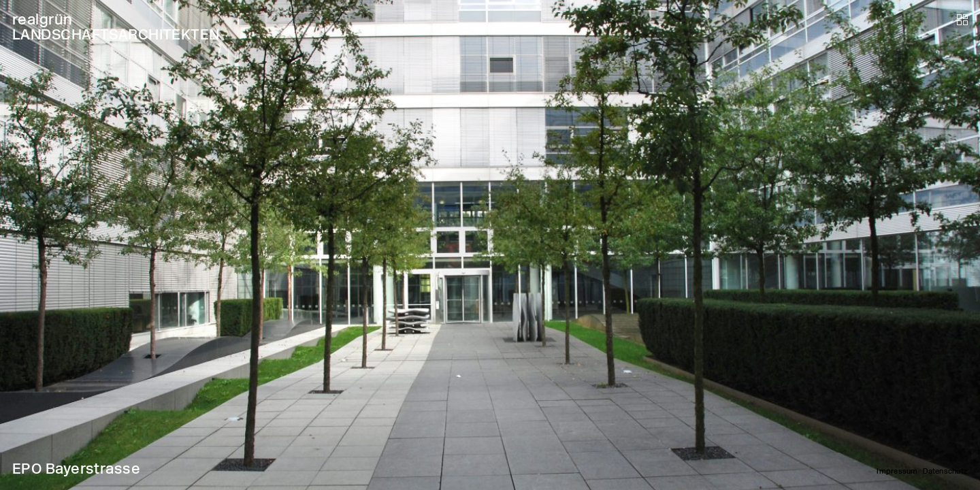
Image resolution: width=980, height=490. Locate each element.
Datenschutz (945, 471)
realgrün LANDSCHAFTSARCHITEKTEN (116, 27)
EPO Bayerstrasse (76, 469)
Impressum (897, 471)
